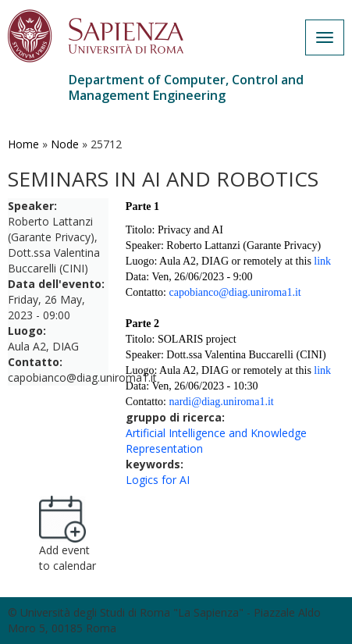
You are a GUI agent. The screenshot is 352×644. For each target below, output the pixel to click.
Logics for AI (158, 480)
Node (65, 144)
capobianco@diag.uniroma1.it (235, 292)
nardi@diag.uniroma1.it (221, 402)
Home (23, 144)
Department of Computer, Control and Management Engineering (186, 87)
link (322, 261)
